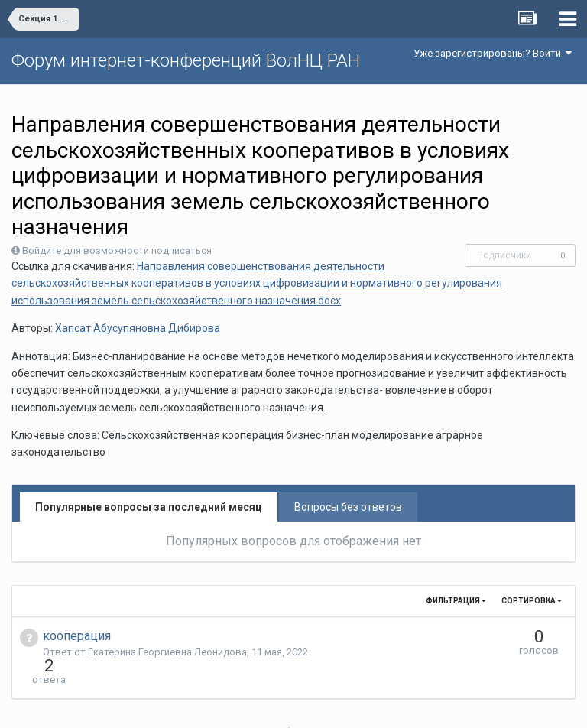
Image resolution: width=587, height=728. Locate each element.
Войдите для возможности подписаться (117, 250)
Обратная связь (317, 705)
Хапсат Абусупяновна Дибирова (138, 328)
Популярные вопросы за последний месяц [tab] (149, 507)
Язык (246, 705)
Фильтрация (456, 601)
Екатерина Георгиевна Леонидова (167, 652)
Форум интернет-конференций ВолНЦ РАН (186, 60)
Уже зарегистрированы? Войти (493, 53)
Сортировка (532, 601)
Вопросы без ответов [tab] (348, 507)
